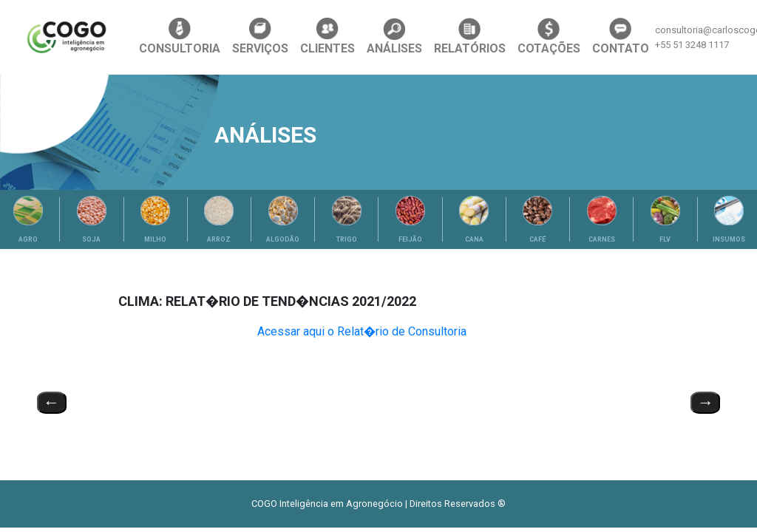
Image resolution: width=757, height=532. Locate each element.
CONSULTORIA (180, 37)
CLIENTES (327, 37)
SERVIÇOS (260, 37)
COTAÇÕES (549, 37)
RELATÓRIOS (470, 37)
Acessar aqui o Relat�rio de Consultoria (362, 331)
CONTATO (621, 37)
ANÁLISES (394, 37)
